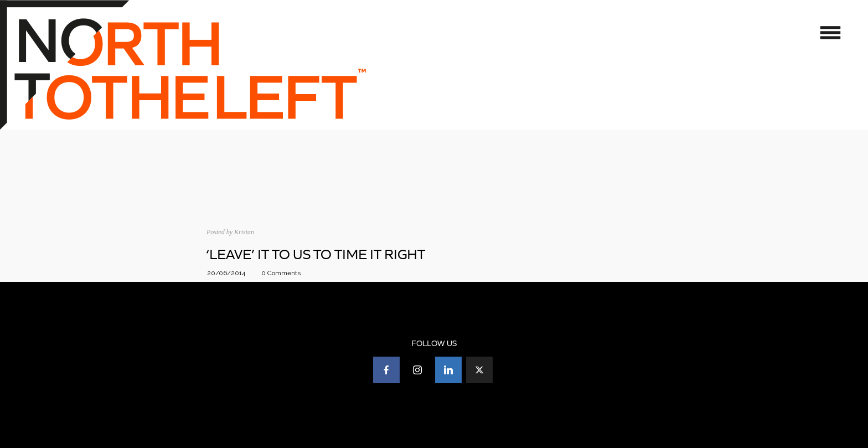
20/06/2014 (226, 273)
